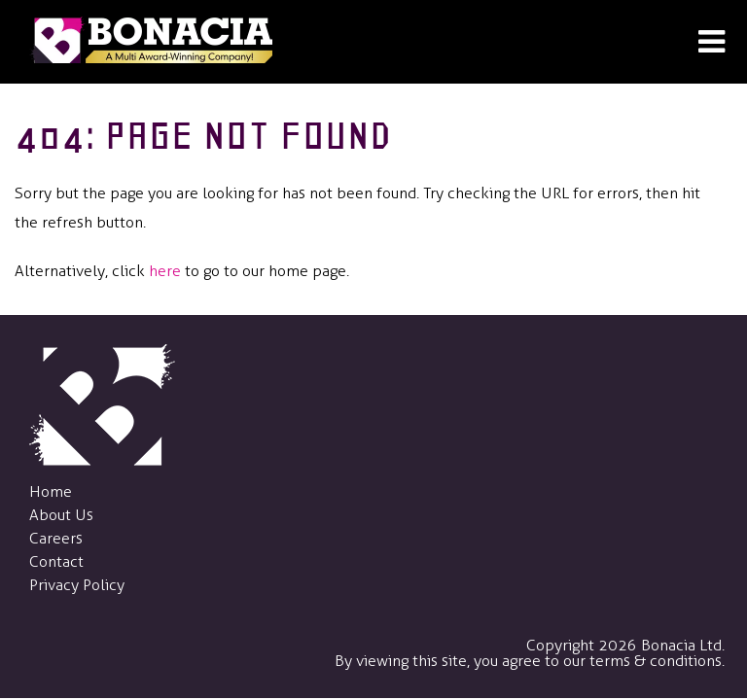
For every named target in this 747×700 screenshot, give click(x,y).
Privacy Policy (77, 585)
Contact (56, 561)
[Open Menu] (711, 42)
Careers (56, 538)
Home (51, 491)
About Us (61, 515)
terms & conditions (656, 661)
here (165, 271)
